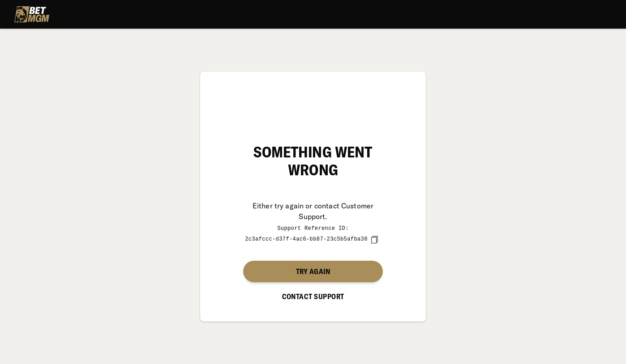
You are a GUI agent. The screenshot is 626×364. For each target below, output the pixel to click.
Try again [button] (313, 271)
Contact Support (313, 296)
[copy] (374, 239)
